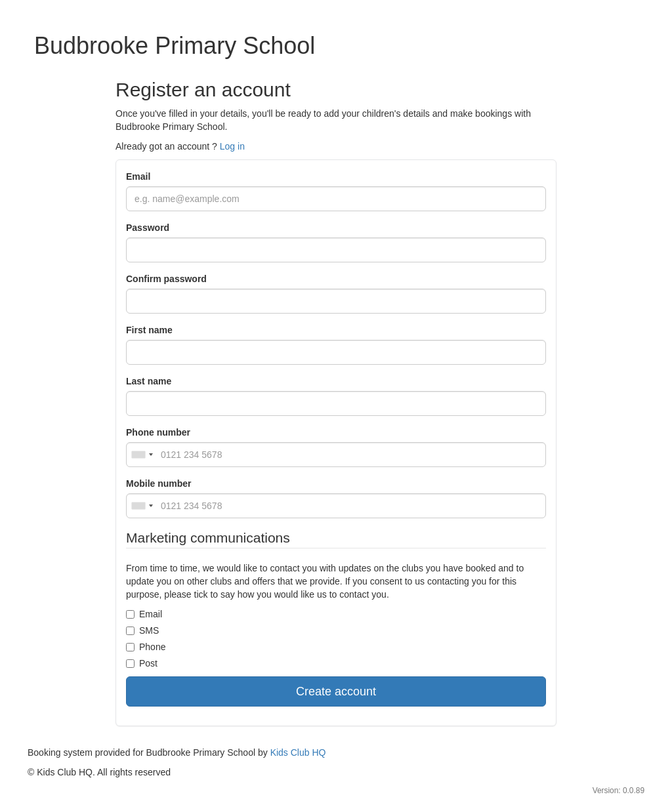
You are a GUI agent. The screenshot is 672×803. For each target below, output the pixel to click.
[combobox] (142, 455)
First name (149, 330)
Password (148, 228)
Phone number (158, 432)
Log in (232, 146)
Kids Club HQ (298, 752)
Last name (149, 381)
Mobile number (159, 484)
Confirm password (166, 279)
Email (138, 176)
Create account (336, 691)
